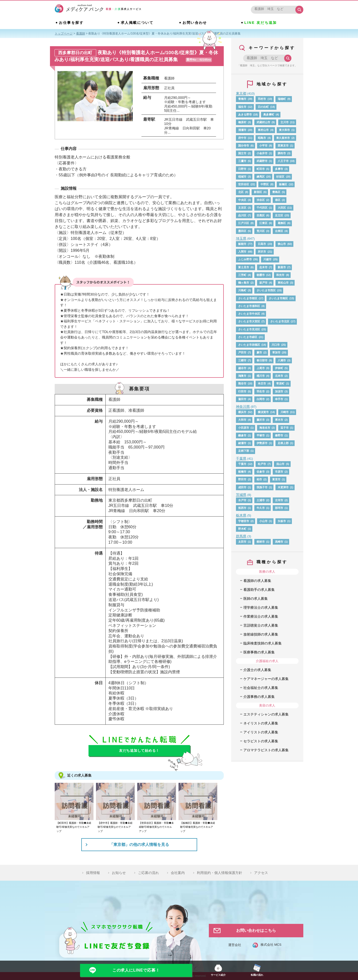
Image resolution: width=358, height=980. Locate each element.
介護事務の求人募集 (259, 697)
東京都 (241, 93)
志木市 (263, 267)
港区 (278, 200)
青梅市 (242, 99)
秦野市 (279, 435)
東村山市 (263, 130)
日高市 (262, 244)
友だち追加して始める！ (139, 751)
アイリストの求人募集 (261, 732)
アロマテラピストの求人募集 (266, 750)
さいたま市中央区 (249, 314)
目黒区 (261, 215)
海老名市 (265, 428)
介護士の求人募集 (257, 670)
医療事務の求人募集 (259, 652)
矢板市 (282, 521)
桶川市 (261, 376)
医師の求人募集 (256, 599)
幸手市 (279, 399)
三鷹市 (242, 161)
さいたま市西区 (266, 290)
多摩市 (279, 169)
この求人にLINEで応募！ (136, 970)
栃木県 (241, 515)
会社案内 (178, 873)
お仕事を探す (71, 23)
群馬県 (241, 536)
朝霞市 (261, 275)
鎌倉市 (242, 435)
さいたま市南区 (278, 298)
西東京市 (283, 146)
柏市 (259, 479)
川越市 (267, 259)
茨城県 (241, 495)
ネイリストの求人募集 (261, 723)
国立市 (242, 153)
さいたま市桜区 (248, 298)
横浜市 (242, 412)
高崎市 (279, 542)
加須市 (279, 391)
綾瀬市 (242, 443)
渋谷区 (261, 200)
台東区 (279, 231)
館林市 (261, 542)
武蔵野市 (262, 161)
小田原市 (244, 428)
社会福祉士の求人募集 (261, 688)
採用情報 (93, 873)
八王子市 (283, 161)
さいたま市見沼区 (249, 329)
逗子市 (285, 428)
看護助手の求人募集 (259, 590)
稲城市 (242, 177)
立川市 (285, 122)
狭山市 (282, 244)
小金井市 (262, 153)
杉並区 (280, 177)
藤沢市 (261, 420)
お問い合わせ (195, 23)
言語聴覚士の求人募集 (261, 625)
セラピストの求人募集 (261, 741)
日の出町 (263, 107)
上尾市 (261, 368)
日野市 (242, 169)
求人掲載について (137, 23)
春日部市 (262, 360)
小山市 (263, 521)
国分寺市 (244, 146)
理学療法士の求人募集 (261, 607)
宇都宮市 (244, 521)
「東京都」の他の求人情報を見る (139, 845)
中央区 (242, 200)
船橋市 (242, 472)
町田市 (261, 169)
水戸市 (242, 500)
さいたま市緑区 (248, 337)
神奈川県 (243, 407)
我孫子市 (262, 487)
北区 (241, 192)
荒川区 (261, 231)
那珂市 (279, 508)
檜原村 (242, 122)
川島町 (242, 290)
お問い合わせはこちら (256, 930)
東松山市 (283, 283)
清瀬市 (242, 130)
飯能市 (242, 244)
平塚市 (261, 435)
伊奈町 (279, 368)
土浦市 (261, 500)
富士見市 (244, 267)
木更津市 (283, 487)
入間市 (242, 252)
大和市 (242, 420)
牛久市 (261, 508)
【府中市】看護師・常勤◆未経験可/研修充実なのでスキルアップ (115, 827)
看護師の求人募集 (257, 581)
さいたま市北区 (280, 321)
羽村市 (262, 99)
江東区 (263, 223)
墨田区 (242, 231)
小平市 (263, 146)
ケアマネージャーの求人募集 (266, 679)
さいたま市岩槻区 (249, 345)
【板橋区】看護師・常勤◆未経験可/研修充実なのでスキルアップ (198, 827)
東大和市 (284, 130)
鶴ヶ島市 (244, 283)
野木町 (242, 529)
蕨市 (259, 352)
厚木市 (279, 420)
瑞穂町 (282, 99)
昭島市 (262, 138)
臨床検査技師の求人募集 (263, 643)
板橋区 (283, 184)
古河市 (279, 500)
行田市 (242, 391)
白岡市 (261, 399)
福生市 (242, 107)
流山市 (280, 464)
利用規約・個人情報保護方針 (220, 873)
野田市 (242, 479)
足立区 (279, 215)
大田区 (282, 208)
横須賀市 (263, 412)
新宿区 (258, 192)
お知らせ (119, 873)
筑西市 (242, 508)
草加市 (276, 352)
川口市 (276, 345)
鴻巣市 (242, 376)
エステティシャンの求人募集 (266, 714)
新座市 (282, 267)
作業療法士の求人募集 (261, 616)
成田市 (242, 487)
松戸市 (262, 464)
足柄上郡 (283, 443)
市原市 (279, 472)
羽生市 (261, 391)
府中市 (242, 138)
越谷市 (242, 368)
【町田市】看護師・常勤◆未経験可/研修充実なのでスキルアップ (74, 827)
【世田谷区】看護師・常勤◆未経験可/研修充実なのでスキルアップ (156, 827)
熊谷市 (242, 383)
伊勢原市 (262, 443)
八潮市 (282, 360)
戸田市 (242, 352)
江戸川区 (244, 223)
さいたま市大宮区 (249, 321)
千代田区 (262, 208)
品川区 (242, 215)
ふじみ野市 (245, 259)
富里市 (276, 479)
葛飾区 (282, 223)
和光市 (280, 275)
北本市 (279, 376)
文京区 (242, 208)
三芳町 (242, 275)
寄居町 (280, 383)
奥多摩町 (269, 114)
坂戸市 (263, 283)
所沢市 (262, 252)
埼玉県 (241, 238)
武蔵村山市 (263, 122)
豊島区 (276, 192)
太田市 (242, 542)
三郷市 (242, 360)
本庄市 (262, 383)
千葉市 (242, 464)
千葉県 (241, 458)
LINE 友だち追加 (261, 23)
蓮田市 (242, 399)
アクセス (261, 873)
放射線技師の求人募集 (261, 634)
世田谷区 (244, 184)
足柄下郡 (244, 451)
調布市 (282, 153)
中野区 (265, 184)
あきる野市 (245, 114)
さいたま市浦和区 (249, 306)
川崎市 (285, 412)
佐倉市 (261, 472)
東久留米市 (283, 138)
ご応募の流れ (148, 873)
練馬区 (261, 177)
